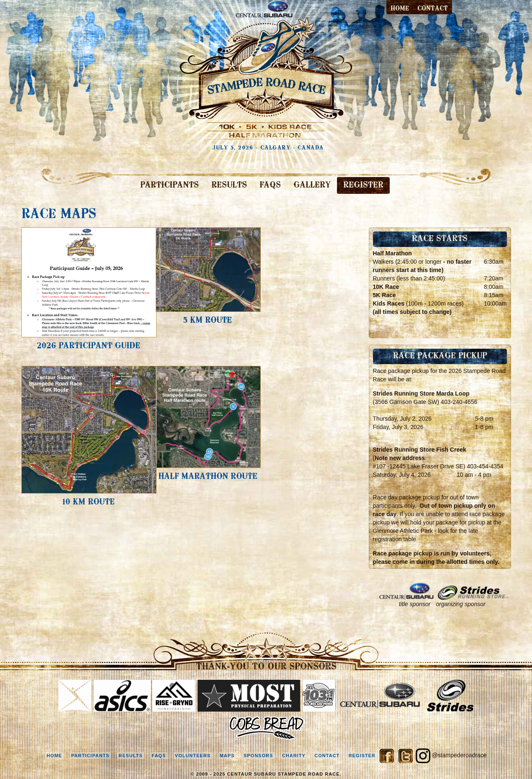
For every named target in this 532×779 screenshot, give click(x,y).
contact (433, 9)
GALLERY (312, 185)
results (131, 756)
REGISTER (363, 185)
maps (227, 756)
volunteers (193, 756)
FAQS (270, 185)
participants (90, 756)
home (54, 756)
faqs (159, 756)
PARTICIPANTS (170, 185)
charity (294, 756)
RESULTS (229, 185)
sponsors (258, 756)
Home (400, 9)
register (362, 756)
